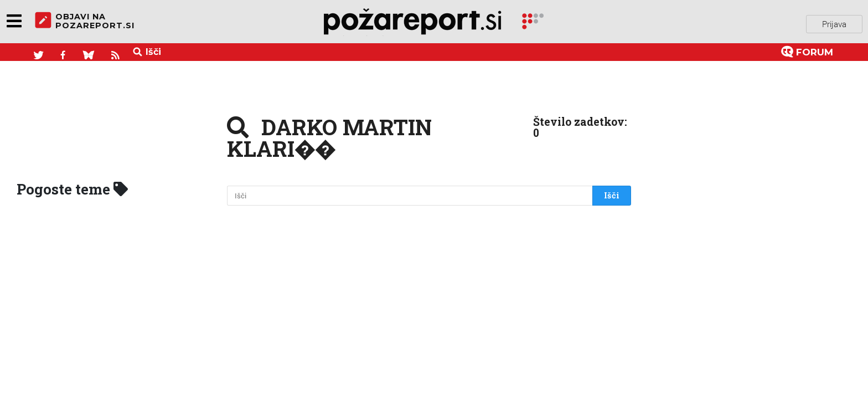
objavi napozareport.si (85, 22)
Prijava (834, 22)
